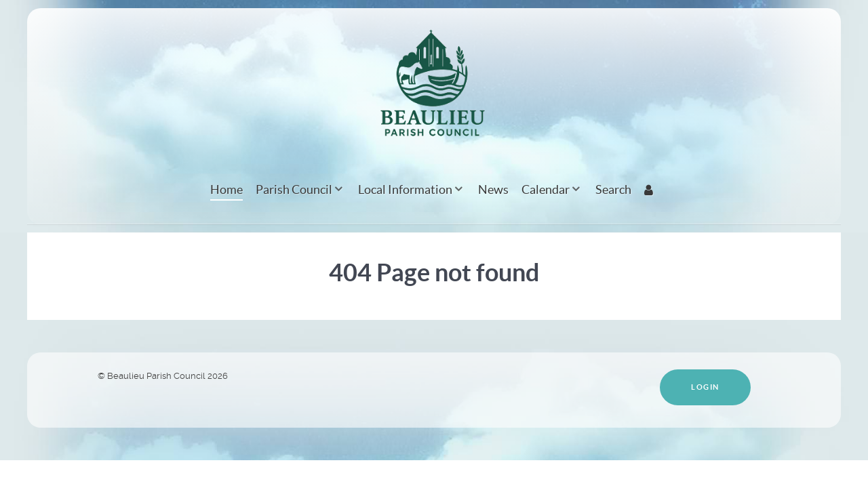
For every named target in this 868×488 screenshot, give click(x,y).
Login (705, 387)
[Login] (651, 189)
